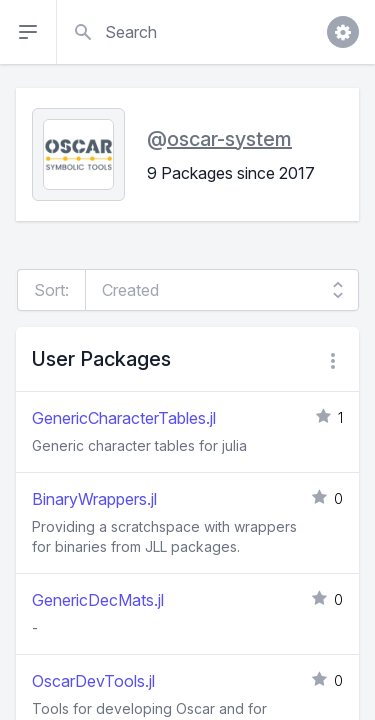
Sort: (51, 290)
